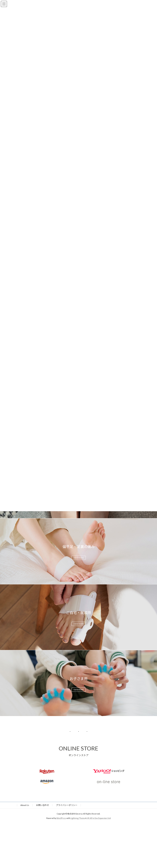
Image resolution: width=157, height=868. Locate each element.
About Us (25, 805)
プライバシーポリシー (67, 805)
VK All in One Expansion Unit (99, 818)
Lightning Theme (78, 818)
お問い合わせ (43, 805)
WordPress (61, 818)
